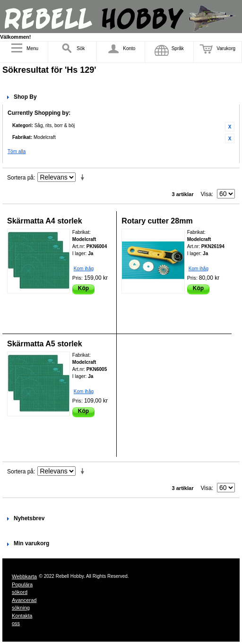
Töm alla (17, 151)
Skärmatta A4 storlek (45, 221)
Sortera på (20, 178)
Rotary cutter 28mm (157, 221)
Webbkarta (24, 576)
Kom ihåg (84, 269)
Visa (206, 194)
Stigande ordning (84, 178)
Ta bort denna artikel (230, 127)
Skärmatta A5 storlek (45, 344)
